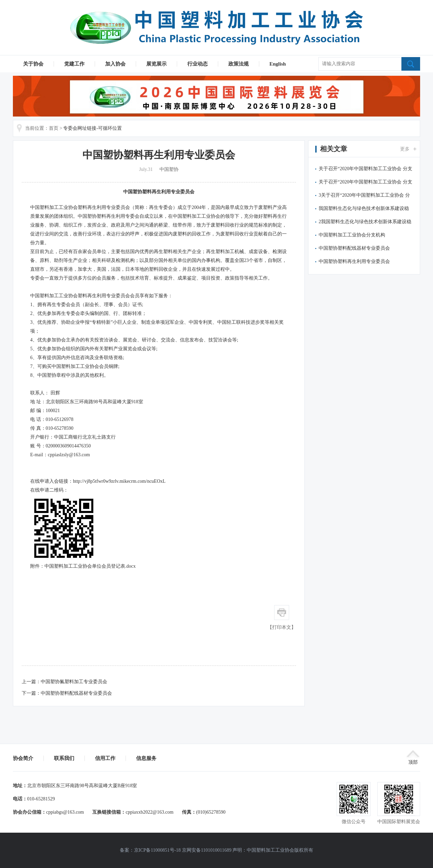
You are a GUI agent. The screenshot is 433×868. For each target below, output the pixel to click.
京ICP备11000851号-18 (157, 850)
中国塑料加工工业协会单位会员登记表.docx (90, 566)
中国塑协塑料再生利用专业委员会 (159, 192)
